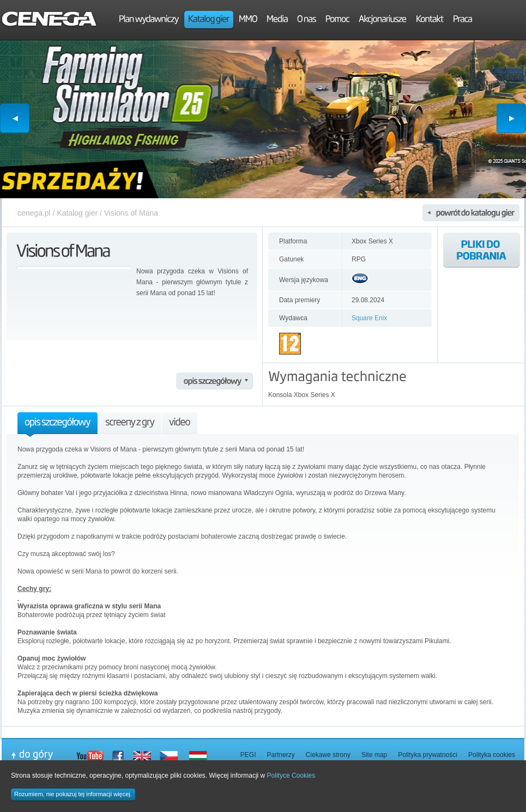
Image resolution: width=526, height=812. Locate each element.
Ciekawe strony (328, 755)
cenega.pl (34, 213)
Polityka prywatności (428, 755)
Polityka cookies (492, 755)
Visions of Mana (131, 213)
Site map (374, 755)
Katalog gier (77, 213)
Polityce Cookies (291, 776)
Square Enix (369, 318)
